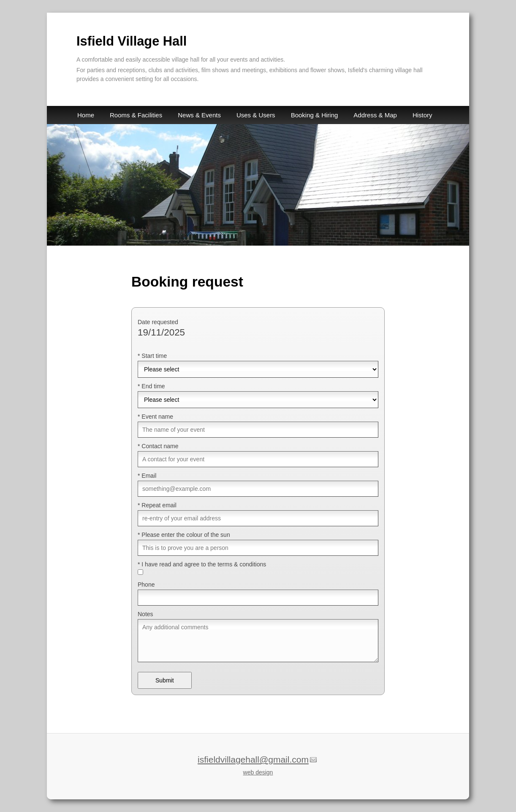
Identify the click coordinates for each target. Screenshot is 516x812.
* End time (151, 386)
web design (258, 772)
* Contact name (158, 446)
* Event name (155, 417)
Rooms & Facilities (136, 115)
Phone (146, 585)
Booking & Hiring (315, 115)
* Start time (152, 356)
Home (86, 115)
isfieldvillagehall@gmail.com (253, 759)
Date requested (158, 322)
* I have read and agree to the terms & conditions (202, 564)
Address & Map (375, 115)
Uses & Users (256, 115)
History (422, 115)
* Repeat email (157, 505)
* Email (147, 476)
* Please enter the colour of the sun (184, 535)
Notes (145, 614)
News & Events (199, 115)
